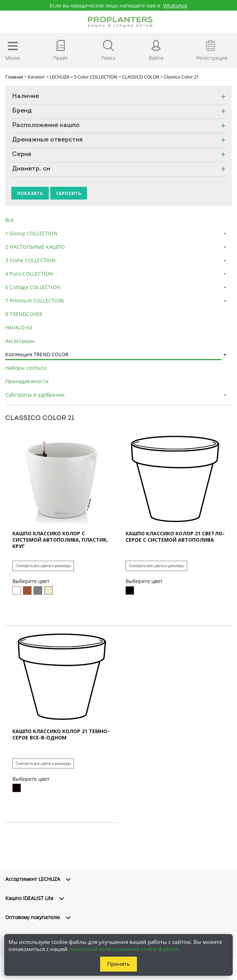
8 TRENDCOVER (24, 314)
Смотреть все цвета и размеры (43, 566)
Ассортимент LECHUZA (33, 879)
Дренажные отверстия (47, 140)
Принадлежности (27, 381)
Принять (118, 964)
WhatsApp (175, 5)
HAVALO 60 (19, 327)
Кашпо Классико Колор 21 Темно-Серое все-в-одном (61, 734)
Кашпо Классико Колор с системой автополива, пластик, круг (60, 540)
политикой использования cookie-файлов (124, 949)
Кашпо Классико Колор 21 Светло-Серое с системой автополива (175, 537)
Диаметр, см (31, 169)
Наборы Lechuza (26, 368)
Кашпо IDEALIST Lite (29, 898)
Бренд (22, 111)
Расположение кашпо (46, 126)
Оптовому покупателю (33, 917)
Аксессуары (20, 341)
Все (10, 220)
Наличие (25, 97)
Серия (22, 155)
